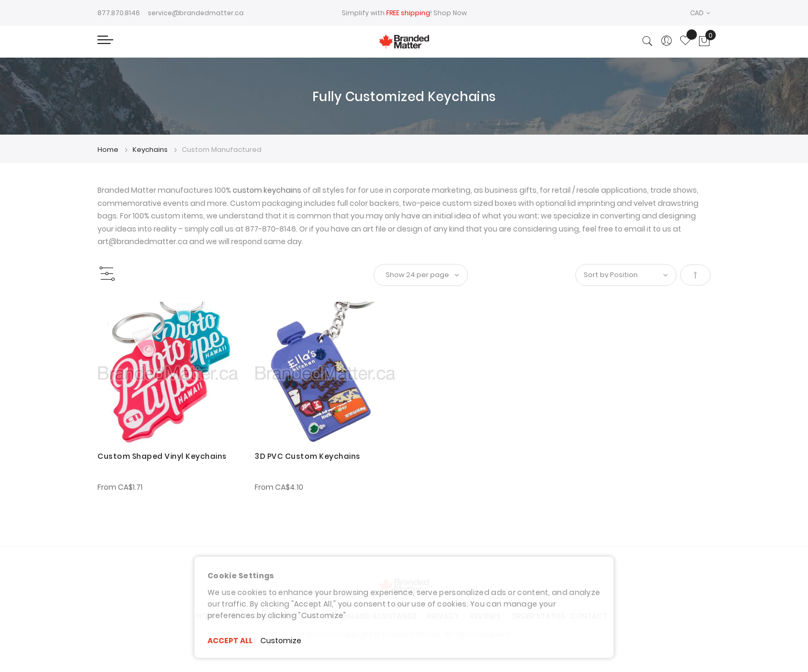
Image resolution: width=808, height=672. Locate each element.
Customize (281, 641)
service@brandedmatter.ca (196, 13)
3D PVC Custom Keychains (308, 456)
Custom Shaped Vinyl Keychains (162, 456)
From (120, 487)
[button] (700, 13)
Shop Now (450, 13)
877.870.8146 (119, 13)
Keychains (151, 150)
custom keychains (267, 190)
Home (109, 150)
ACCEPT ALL (230, 641)
